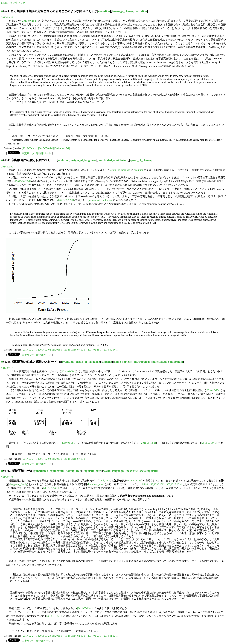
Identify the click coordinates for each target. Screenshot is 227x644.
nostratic (132, 471)
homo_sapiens (123, 362)
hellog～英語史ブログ (13, 3)
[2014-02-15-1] (95, 350)
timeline (107, 362)
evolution (104, 11)
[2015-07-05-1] (46, 148)
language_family (19, 484)
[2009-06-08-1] (68, 443)
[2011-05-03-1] (85, 608)
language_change (123, 11)
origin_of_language (84, 160)
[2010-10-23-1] (23, 181)
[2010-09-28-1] (29, 21)
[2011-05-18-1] (148, 443)
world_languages (114, 471)
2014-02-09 (7, 167)
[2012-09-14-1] (51, 488)
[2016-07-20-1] (62, 350)
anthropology (142, 362)
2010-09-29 (7, 17)
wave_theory (135, 481)
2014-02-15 (7, 368)
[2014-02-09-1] (68, 371)
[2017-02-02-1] (46, 350)
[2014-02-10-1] (111, 350)
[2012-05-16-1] (54, 616)
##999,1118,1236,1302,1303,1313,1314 (162, 484)
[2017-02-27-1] (30, 350)
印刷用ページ (44, 153)
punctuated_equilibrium (113, 160)
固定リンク (28, 153)
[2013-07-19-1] (209, 443)
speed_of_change (141, 160)
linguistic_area (92, 471)
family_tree (74, 471)
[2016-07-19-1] (78, 350)
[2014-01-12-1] (111, 636)
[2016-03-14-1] (30, 148)
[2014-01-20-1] (95, 636)
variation (141, 11)
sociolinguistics (149, 471)
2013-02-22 (7, 477)
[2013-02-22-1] (66, 200)
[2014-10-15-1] (62, 148)
